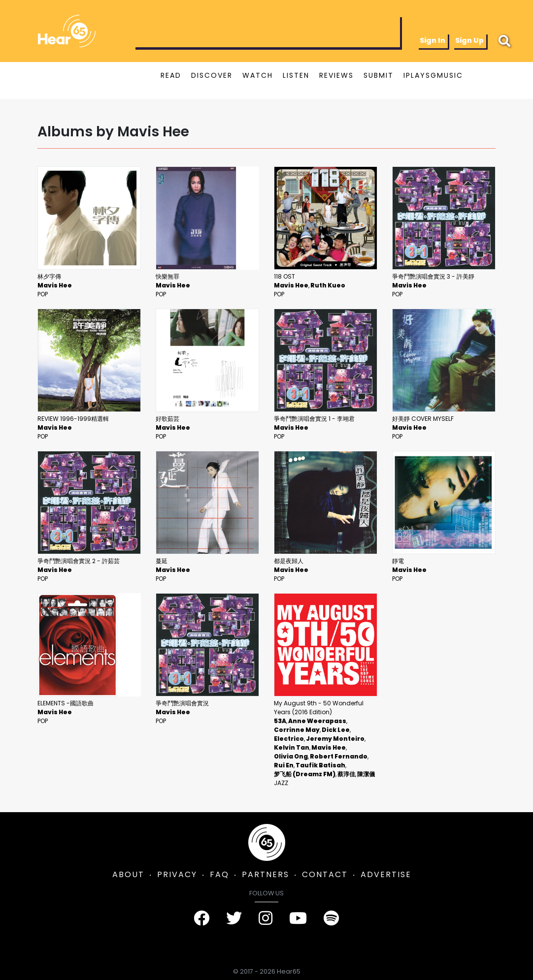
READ (171, 75)
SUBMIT (379, 75)
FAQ (219, 874)
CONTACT (325, 874)
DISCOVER (212, 75)
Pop (43, 294)
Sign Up (469, 40)
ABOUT (128, 874)
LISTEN (296, 75)
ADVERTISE (386, 874)
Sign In (433, 40)
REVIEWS (336, 75)
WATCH (258, 75)
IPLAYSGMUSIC (433, 75)
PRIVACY (177, 874)
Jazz (281, 783)
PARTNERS (266, 874)
